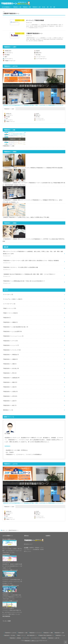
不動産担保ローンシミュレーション (13, 336)
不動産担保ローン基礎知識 (11, 378)
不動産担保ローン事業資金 (11, 355)
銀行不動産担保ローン (32, 635)
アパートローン (9, 59)
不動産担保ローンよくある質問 (12, 331)
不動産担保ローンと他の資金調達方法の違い (16, 327)
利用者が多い (8, 51)
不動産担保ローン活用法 (10, 391)
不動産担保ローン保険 (10, 364)
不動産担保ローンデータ (10, 341)
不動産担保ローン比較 (17, 7)
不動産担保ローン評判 (10, 396)
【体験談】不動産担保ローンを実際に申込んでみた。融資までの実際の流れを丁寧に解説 (26, 217)
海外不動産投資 (6, 616)
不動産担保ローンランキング (12, 350)
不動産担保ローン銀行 (10, 405)
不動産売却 (7, 318)
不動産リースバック (10, 61)
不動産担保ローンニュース (11, 345)
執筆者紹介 (8, 446)
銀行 (48, 7)
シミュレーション (41, 57)
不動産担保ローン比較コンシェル (31, 641)
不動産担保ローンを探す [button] (9, 109)
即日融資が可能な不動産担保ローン (46, 635)
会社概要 (26, 548)
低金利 (38, 51)
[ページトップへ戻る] (66, 642)
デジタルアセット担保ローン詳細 (13, 299)
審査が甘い (39, 53)
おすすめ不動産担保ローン (7, 7)
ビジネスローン (9, 53)
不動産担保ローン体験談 (10, 359)
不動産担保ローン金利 (36, 7)
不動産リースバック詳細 (10, 313)
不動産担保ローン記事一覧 (54, 638)
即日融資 (7, 55)
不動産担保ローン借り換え (11, 368)
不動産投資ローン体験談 (10, 322)
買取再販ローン (8, 410)
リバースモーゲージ (41, 59)
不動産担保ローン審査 (27, 7)
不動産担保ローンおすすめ (11, 633)
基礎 (54, 7)
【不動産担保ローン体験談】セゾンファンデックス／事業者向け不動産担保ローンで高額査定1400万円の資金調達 (33, 168)
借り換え (44, 7)
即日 (51, 7)
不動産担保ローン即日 (10, 373)
